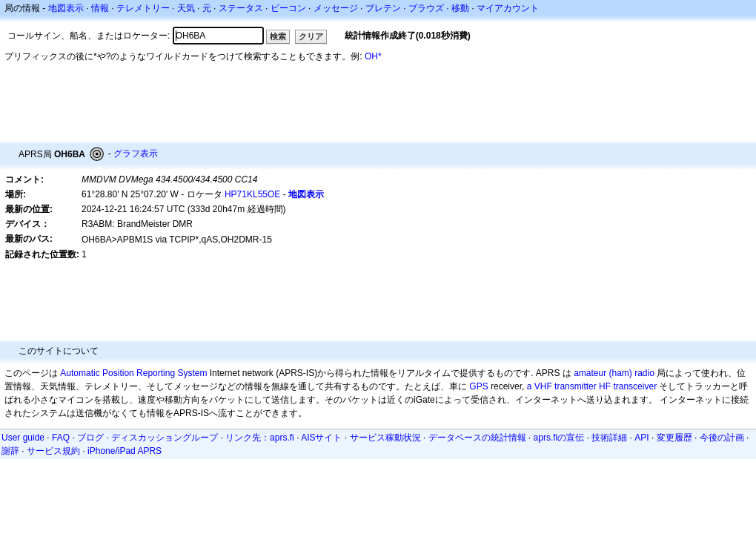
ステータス (241, 8)
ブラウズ (426, 8)
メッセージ (336, 8)
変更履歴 (674, 438)
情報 (100, 8)
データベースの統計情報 (477, 438)
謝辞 (10, 451)
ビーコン (288, 8)
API (641, 438)
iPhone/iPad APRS (125, 451)
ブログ (90, 438)
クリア (311, 36)
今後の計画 (722, 438)
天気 (186, 8)
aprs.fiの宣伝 (559, 438)
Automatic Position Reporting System (133, 373)
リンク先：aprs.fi (260, 438)
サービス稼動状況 (385, 438)
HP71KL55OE (252, 194)
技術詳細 (609, 438)
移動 (460, 8)
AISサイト (321, 438)
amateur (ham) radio (614, 373)
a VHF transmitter (562, 386)
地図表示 (66, 8)
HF (605, 386)
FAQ (61, 438)
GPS (478, 386)
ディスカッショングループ (165, 438)
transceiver (635, 386)
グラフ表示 (136, 154)
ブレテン (383, 8)
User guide (23, 438)
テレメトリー (143, 8)
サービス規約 (53, 451)
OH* (373, 56)
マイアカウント (508, 8)
